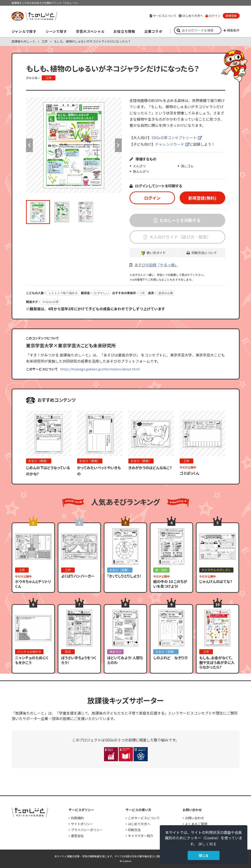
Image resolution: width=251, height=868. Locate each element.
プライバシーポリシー (87, 830)
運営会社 (77, 836)
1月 (142, 293)
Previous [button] (29, 145)
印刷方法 (134, 830)
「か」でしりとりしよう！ (124, 576)
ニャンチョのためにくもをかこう (32, 660)
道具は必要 (166, 293)
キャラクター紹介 (141, 836)
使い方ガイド (156, 253)
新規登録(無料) (202, 198)
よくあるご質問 (196, 824)
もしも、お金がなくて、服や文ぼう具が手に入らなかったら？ (217, 662)
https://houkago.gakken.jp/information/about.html (100, 369)
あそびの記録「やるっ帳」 (156, 265)
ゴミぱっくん (189, 473)
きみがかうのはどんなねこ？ (150, 468)
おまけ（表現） (39, 461)
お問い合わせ (194, 818)
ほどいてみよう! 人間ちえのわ (125, 660)
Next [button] (118, 145)
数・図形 (161, 570)
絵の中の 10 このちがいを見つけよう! (170, 584)
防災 (68, 652)
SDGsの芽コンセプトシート (174, 137)
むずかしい (102, 293)
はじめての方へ (191, 16)
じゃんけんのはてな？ (216, 581)
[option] (74, 145)
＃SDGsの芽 (50, 302)
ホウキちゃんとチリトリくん (33, 584)
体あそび (115, 652)
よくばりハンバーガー (78, 576)
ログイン (213, 16)
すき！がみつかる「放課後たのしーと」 (34, 16)
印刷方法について (204, 253)
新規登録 (231, 16)
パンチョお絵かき (29, 652)
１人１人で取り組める (63, 293)
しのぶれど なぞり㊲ (171, 658)
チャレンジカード (170, 144)
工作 (45, 41)
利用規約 (77, 818)
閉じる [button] (204, 855)
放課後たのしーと (23, 41)
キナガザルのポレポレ (216, 570)
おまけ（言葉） (120, 570)
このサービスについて (144, 818)
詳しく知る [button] (207, 844)
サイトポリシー (82, 824)
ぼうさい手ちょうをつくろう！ (79, 660)
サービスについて (163, 16)
